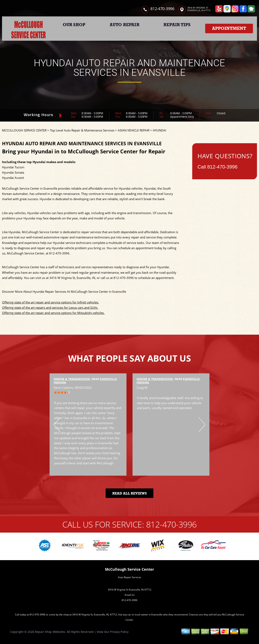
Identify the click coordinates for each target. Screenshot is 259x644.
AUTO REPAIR (125, 25)
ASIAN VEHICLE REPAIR (134, 130)
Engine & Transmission (72, 379)
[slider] (62, 392)
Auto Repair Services (130, 577)
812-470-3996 (162, 9)
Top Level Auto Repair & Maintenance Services (82, 130)
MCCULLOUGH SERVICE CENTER (24, 130)
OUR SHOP (74, 25)
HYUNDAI (159, 130)
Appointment (229, 28)
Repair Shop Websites (50, 632)
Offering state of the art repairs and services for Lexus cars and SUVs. (50, 308)
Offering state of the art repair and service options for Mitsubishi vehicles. (53, 313)
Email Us (130, 595)
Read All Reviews (129, 493)
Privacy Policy (119, 632)
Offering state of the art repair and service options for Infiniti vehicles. (50, 302)
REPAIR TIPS (177, 25)
